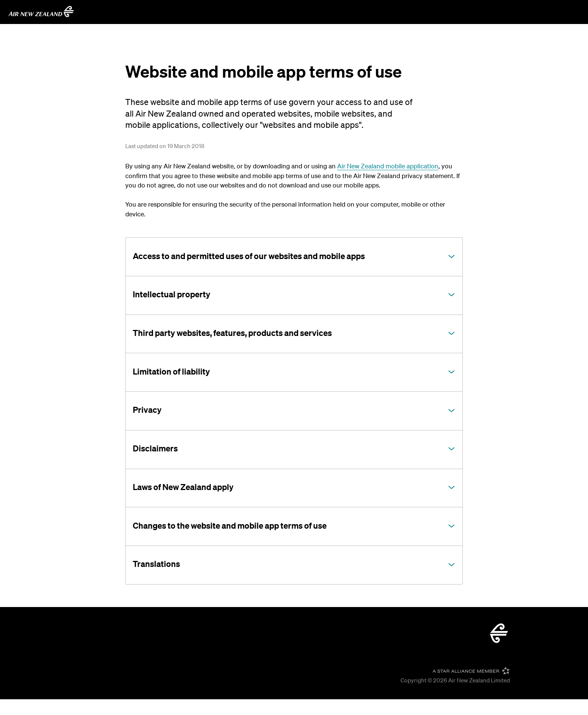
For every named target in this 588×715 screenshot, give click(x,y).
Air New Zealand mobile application (388, 166)
